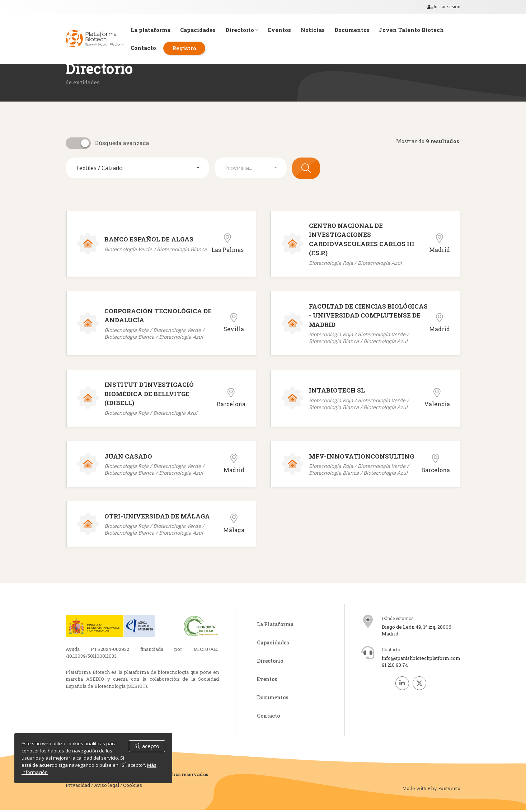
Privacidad (78, 787)
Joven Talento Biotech (420, 30)
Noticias (320, 30)
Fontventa (449, 790)
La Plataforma (275, 626)
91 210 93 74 (395, 667)
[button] (137, 168)
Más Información (41, 773)
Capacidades (202, 30)
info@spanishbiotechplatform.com (421, 660)
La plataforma (154, 30)
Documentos (360, 30)
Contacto (147, 48)
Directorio (247, 30)
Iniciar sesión (444, 7)
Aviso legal (107, 787)
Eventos (285, 30)
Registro (189, 48)
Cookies (133, 787)
